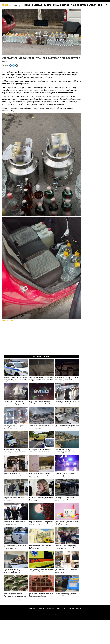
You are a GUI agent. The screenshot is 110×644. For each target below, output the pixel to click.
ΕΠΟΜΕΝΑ (16, 624)
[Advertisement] (42, 80)
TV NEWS (47, 5)
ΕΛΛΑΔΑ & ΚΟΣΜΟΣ (61, 5)
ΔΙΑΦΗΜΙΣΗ (12, 1)
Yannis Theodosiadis (60, 641)
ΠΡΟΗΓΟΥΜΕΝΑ (8, 624)
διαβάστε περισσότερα (10, 344)
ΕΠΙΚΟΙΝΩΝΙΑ (18, 1)
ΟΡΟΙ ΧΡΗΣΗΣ (51, 632)
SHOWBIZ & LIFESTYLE (33, 5)
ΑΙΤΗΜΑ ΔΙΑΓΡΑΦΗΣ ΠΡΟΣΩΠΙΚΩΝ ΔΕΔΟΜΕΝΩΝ (69, 632)
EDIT (100, 5)
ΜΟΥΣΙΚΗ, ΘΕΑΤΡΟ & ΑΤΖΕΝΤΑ (84, 5)
